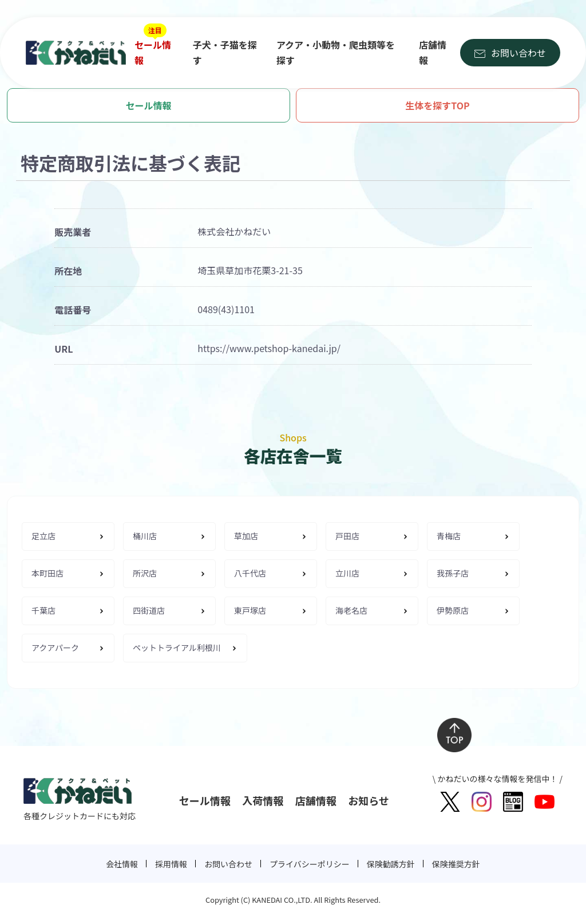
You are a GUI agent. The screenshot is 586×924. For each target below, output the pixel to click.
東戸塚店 (250, 610)
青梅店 (449, 536)
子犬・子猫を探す (225, 52)
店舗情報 (433, 52)
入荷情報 (263, 800)
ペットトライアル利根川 (177, 647)
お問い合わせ (518, 53)
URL (64, 349)
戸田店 (347, 536)
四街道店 (149, 610)
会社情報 (122, 864)
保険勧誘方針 (391, 864)
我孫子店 (453, 573)
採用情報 (171, 864)
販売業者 (73, 232)
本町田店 (47, 573)
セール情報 (153, 52)
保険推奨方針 (456, 864)
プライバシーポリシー (310, 864)
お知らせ (369, 800)
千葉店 (43, 610)
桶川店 (145, 536)
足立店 (43, 536)
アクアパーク (55, 647)
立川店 (347, 573)
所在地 (68, 271)
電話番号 (73, 310)
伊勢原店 (453, 610)
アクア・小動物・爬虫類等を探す (336, 52)
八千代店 (250, 573)
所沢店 (145, 573)
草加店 (246, 536)
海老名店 (351, 610)
